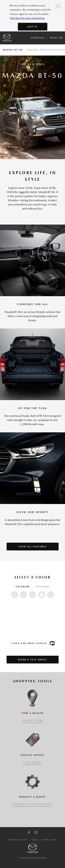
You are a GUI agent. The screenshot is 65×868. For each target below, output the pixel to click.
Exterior (23, 587)
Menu (56, 37)
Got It (33, 27)
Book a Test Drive (32, 660)
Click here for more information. (27, 18)
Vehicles (38, 38)
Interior (42, 587)
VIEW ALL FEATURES (32, 547)
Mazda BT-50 (13, 50)
